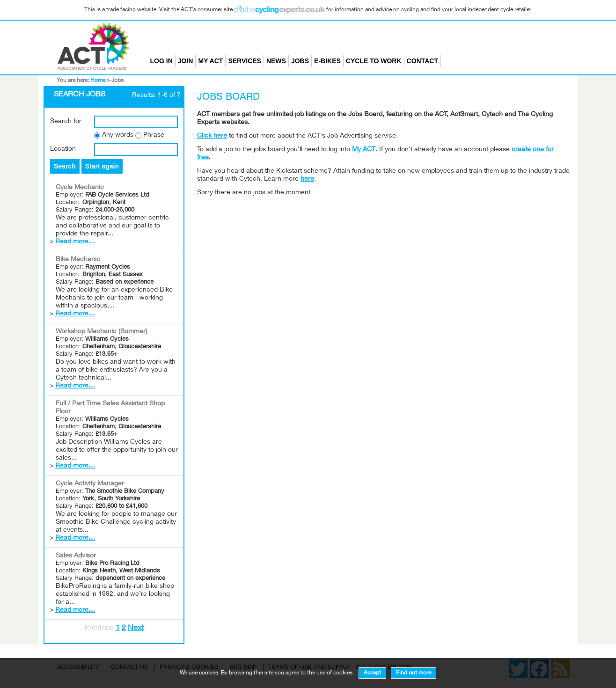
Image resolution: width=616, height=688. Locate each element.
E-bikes (327, 61)
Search (65, 166)
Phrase (154, 135)
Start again (102, 166)
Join (186, 61)
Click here (212, 136)
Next (136, 629)
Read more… (75, 242)
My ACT (210, 61)
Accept (372, 673)
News (276, 61)
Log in (161, 61)
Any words (118, 135)
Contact (422, 61)
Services (245, 61)
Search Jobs (80, 95)
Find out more (414, 673)
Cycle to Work (374, 61)
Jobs (300, 61)
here (307, 179)
